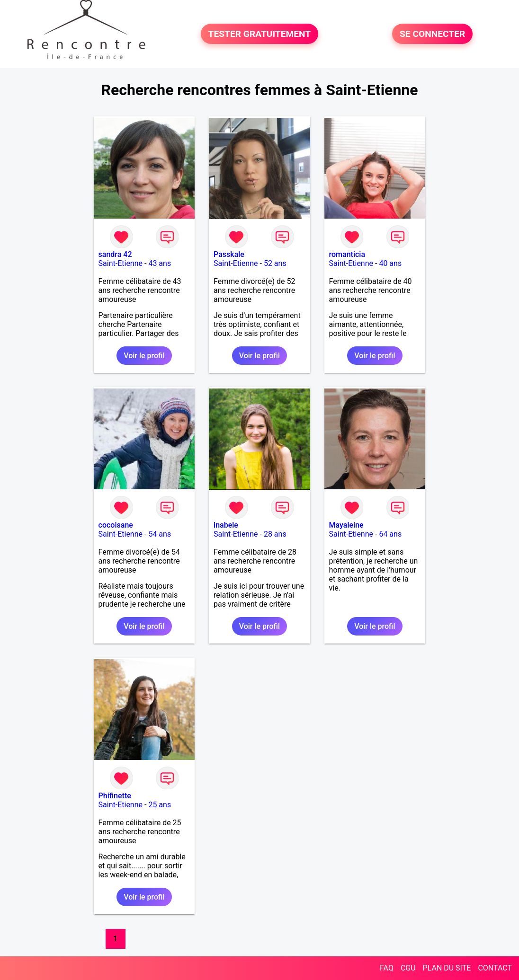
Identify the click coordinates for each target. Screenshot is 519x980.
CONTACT (495, 968)
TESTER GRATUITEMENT (260, 34)
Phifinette (115, 796)
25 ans (160, 805)
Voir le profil (144, 356)
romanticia (347, 254)
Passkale (229, 254)
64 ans (390, 534)
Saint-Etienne (121, 263)
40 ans (390, 263)
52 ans (275, 263)
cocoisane (116, 525)
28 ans (275, 534)
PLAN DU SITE (447, 968)
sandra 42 (115, 254)
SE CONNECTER (432, 34)
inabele (226, 525)
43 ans (160, 263)
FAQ (387, 968)
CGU (408, 968)
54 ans (160, 534)
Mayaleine (346, 525)
